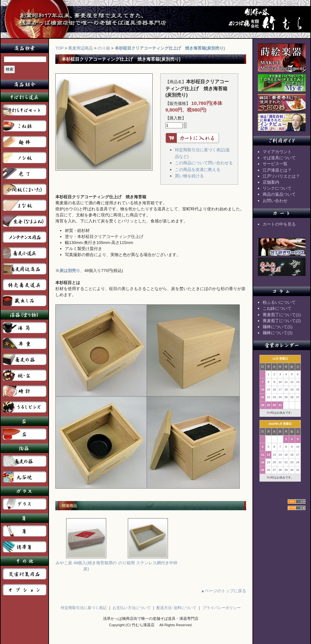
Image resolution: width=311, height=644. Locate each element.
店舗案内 (271, 182)
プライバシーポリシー (222, 608)
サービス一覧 (275, 164)
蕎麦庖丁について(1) (282, 315)
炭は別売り (70, 271)
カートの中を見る (279, 224)
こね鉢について (277, 308)
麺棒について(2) (278, 333)
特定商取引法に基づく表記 (84, 608)
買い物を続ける (189, 176)
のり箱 (104, 48)
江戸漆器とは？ (277, 170)
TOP (59, 48)
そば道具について (279, 158)
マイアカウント (277, 152)
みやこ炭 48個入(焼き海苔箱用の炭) (86, 564)
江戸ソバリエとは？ (281, 176)
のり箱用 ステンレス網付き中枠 (148, 561)
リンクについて (277, 188)
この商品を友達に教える (198, 169)
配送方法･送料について (176, 608)
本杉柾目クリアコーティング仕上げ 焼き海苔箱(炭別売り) (170, 48)
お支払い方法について (132, 608)
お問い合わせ (275, 201)
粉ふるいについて (279, 302)
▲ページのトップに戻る (223, 591)
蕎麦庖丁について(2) (282, 321)
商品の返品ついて (279, 194)
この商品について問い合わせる (204, 163)
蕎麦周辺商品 (80, 48)
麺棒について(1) (278, 327)
